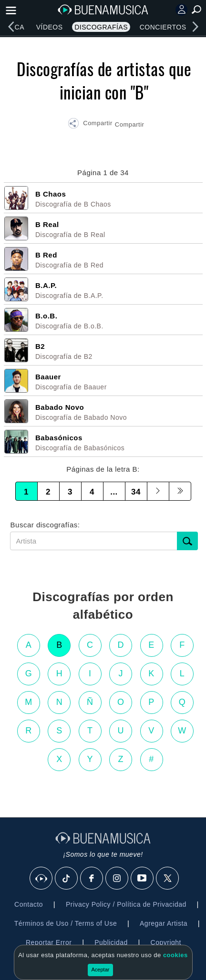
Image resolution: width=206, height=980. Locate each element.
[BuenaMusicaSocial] (41, 879)
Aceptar (101, 970)
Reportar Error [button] (49, 942)
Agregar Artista (164, 923)
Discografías (101, 27)
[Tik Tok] (67, 879)
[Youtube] (143, 879)
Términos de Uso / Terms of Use (66, 923)
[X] (168, 879)
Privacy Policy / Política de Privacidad (126, 904)
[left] (11, 27)
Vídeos (50, 27)
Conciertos (163, 27)
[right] (195, 27)
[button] (90, 125)
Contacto (29, 904)
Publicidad (111, 942)
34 (136, 492)
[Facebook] (92, 879)
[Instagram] (117, 879)
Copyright (166, 942)
